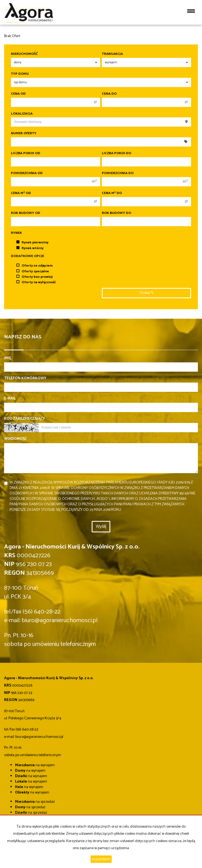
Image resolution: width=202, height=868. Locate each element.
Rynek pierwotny (32, 242)
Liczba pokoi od (26, 153)
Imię (8, 358)
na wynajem (35, 765)
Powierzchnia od (27, 173)
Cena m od (21, 193)
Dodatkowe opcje (28, 256)
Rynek (16, 233)
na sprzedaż (35, 802)
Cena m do (112, 193)
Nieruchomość (24, 54)
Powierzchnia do (118, 173)
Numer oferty (24, 133)
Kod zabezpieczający (24, 419)
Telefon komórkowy (25, 378)
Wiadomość (15, 439)
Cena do (109, 94)
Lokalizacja (22, 114)
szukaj (146, 293)
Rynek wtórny (30, 248)
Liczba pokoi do (116, 153)
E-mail (10, 399)
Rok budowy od (26, 213)
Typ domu (20, 74)
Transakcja (112, 54)
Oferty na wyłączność (36, 282)
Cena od (18, 94)
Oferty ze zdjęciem (34, 266)
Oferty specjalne (33, 271)
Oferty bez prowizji (34, 277)
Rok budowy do (116, 213)
